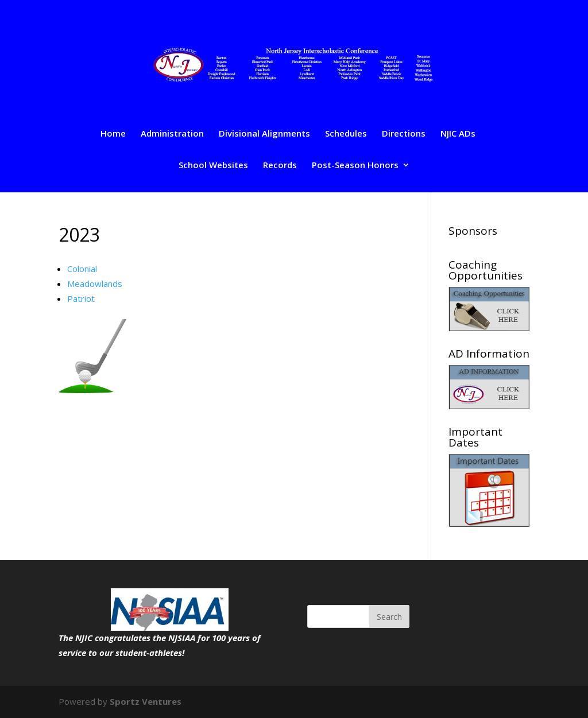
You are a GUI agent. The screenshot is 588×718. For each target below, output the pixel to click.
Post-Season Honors (355, 166)
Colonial (82, 269)
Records (280, 166)
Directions (404, 134)
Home (113, 134)
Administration (172, 134)
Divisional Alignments (264, 134)
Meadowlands (95, 284)
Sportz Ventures (146, 701)
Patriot (81, 298)
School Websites (213, 166)
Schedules (346, 134)
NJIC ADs (458, 134)
